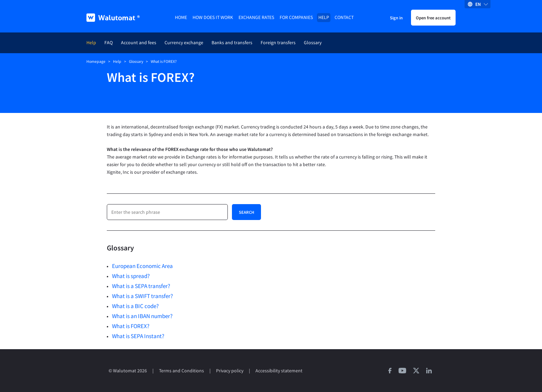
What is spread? (131, 276)
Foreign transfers (278, 43)
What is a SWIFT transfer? (142, 296)
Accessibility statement (279, 371)
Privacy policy (230, 371)
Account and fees (139, 43)
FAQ (109, 43)
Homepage (96, 61)
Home (181, 17)
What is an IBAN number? (142, 316)
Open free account (433, 18)
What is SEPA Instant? (138, 336)
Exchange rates (256, 17)
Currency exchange (184, 43)
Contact (344, 17)
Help (324, 17)
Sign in (396, 18)
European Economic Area (142, 266)
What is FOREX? (131, 326)
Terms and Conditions (181, 371)
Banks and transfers (232, 43)
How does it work (213, 17)
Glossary (313, 43)
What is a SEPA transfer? (141, 286)
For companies (296, 17)
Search (246, 212)
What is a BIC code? (135, 306)
